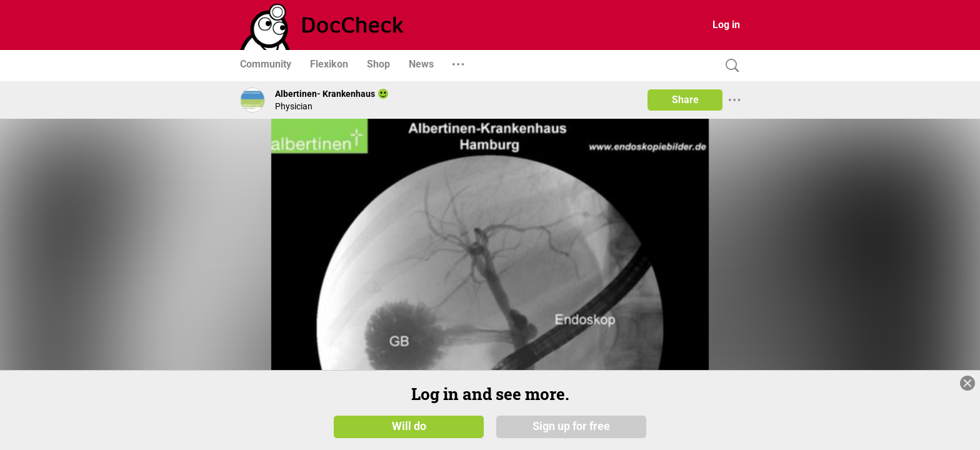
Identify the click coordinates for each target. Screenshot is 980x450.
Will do (409, 426)
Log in (726, 25)
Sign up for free (571, 426)
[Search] (729, 66)
